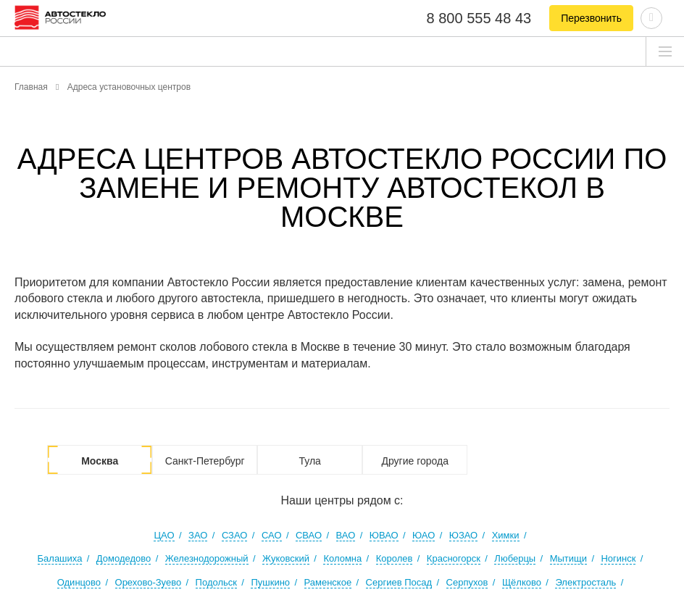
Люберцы (515, 558)
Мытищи (568, 558)
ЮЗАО (463, 535)
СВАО (309, 535)
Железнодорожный (207, 558)
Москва (100, 461)
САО (272, 535)
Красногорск (454, 558)
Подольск (216, 582)
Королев (395, 558)
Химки (506, 535)
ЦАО (164, 535)
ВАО (346, 535)
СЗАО (235, 535)
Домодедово (124, 558)
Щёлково (522, 582)
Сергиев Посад (399, 582)
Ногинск (618, 558)
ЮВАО (384, 535)
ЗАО (198, 535)
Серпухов (467, 582)
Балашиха (60, 558)
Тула (309, 461)
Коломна (342, 558)
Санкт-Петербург (205, 461)
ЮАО (424, 535)
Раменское (328, 582)
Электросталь (585, 582)
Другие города (415, 461)
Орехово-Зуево (149, 582)
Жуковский (286, 558)
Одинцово (79, 582)
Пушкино (270, 582)
